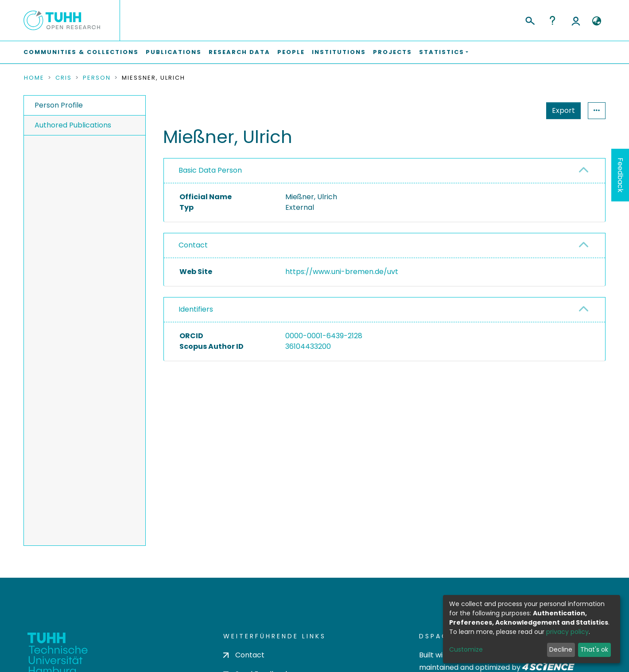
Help (552, 20)
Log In (576, 20)
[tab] (384, 171)
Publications (174, 52)
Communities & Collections (81, 52)
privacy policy (567, 632)
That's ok (594, 649)
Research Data (239, 52)
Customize (466, 649)
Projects (392, 52)
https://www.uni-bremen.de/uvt (342, 272)
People (291, 52)
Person (97, 78)
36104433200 (308, 346)
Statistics (561, 110)
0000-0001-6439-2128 (324, 336)
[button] (596, 21)
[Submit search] (530, 19)
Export (520, 110)
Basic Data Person (210, 170)
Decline (561, 649)
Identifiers (196, 309)
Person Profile (59, 105)
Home (34, 78)
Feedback (620, 175)
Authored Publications (73, 125)
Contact (193, 245)
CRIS (64, 78)
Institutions (339, 52)
